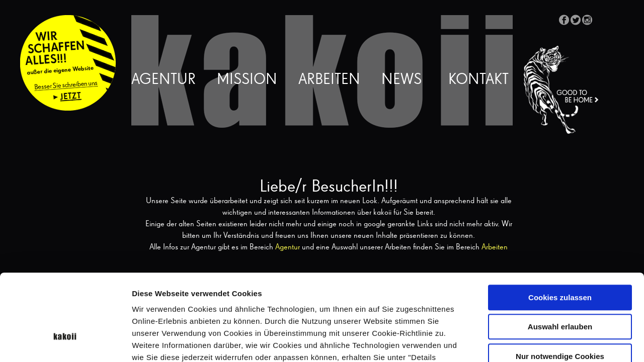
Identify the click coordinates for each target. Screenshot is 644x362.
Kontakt (478, 80)
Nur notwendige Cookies (560, 288)
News (401, 80)
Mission (247, 80)
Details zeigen (535, 342)
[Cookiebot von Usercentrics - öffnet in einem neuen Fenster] (65, 342)
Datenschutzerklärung (266, 301)
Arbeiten (329, 80)
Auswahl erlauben (560, 259)
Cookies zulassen (560, 229)
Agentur (164, 80)
